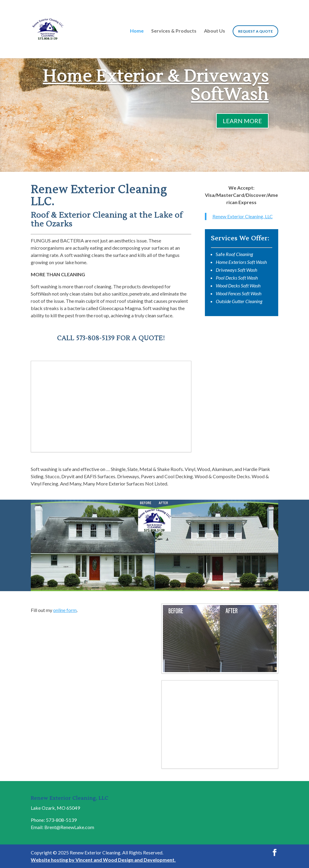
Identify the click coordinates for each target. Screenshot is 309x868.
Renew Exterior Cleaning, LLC (243, 216)
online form (65, 610)
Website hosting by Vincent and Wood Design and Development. (103, 860)
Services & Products (174, 31)
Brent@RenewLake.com (69, 827)
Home (137, 31)
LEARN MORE (242, 121)
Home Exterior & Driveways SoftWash (156, 86)
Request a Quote (255, 31)
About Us (215, 31)
